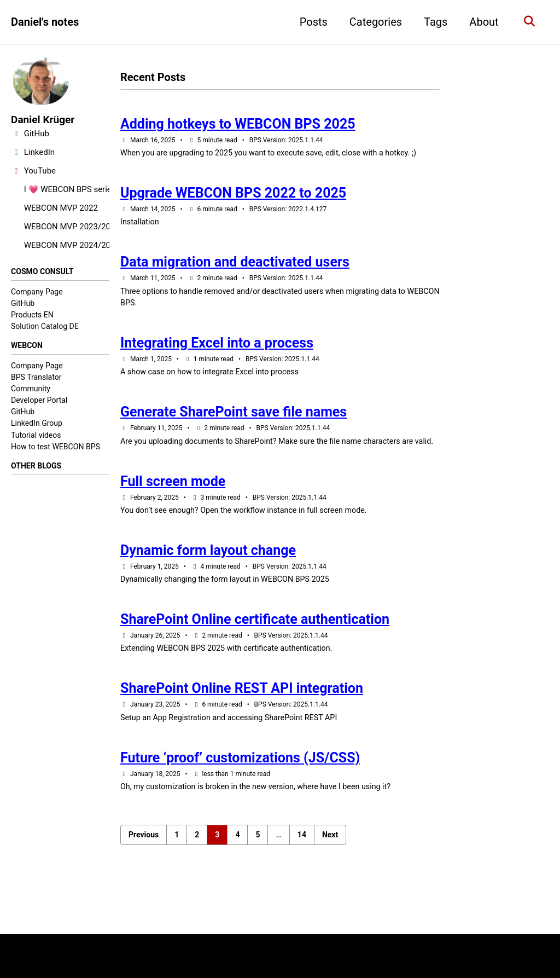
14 (302, 867)
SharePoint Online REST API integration (242, 718)
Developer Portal (39, 401)
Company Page (37, 292)
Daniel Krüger (44, 120)
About (482, 22)
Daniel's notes (45, 22)
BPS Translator (36, 378)
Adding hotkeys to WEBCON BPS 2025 (238, 125)
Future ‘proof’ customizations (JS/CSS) (240, 789)
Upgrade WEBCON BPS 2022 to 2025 (233, 196)
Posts (311, 22)
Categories (373, 22)
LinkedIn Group (37, 424)
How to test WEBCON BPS (56, 448)
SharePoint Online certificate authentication (255, 647)
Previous (144, 867)
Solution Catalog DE (45, 327)
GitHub (23, 304)
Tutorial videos (36, 436)
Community (31, 390)
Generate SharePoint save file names (234, 422)
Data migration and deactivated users (235, 267)
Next (330, 867)
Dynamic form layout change (208, 576)
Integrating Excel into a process (217, 351)
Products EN (32, 315)
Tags (433, 22)
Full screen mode (173, 505)
